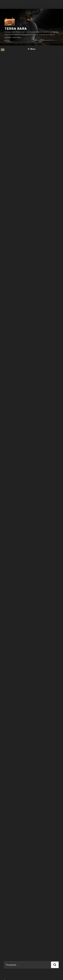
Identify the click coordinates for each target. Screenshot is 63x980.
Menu (32, 49)
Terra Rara (16, 29)
